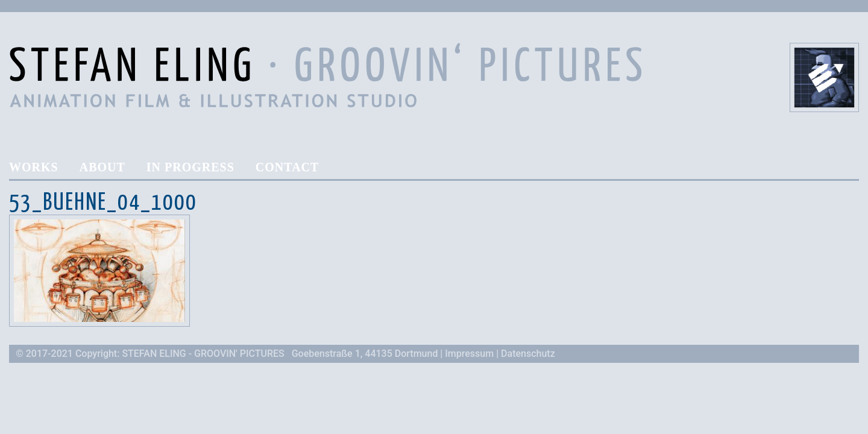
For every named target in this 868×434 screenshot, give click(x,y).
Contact (288, 167)
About (102, 167)
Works (34, 167)
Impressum (469, 354)
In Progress (190, 167)
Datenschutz (528, 354)
